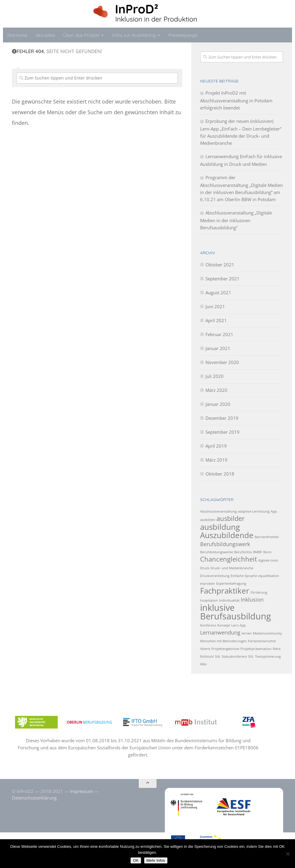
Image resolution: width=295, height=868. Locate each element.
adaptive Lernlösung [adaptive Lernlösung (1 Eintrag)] (254, 511)
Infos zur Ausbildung (134, 35)
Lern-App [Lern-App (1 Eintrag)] (239, 625)
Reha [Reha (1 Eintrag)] (277, 649)
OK (136, 860)
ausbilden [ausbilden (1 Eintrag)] (208, 520)
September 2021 (223, 279)
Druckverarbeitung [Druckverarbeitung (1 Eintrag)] (215, 576)
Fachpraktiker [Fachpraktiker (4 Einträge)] (225, 591)
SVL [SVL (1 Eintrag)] (251, 656)
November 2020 (222, 362)
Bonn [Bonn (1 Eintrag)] (267, 552)
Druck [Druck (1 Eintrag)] (205, 568)
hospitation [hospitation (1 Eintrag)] (209, 600)
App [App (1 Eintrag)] (274, 511)
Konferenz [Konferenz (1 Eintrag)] (208, 625)
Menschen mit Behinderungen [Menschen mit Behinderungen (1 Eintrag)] (223, 641)
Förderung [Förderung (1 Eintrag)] (259, 592)
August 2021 (218, 292)
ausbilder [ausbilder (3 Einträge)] (231, 518)
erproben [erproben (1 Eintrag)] (208, 584)
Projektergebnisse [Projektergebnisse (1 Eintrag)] (225, 649)
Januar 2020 (218, 404)
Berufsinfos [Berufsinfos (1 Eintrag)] (243, 552)
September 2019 (223, 432)
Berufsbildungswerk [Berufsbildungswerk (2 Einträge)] (225, 544)
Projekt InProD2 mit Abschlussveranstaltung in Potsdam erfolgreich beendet (236, 100)
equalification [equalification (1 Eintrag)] (269, 576)
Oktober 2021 (220, 265)
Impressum (82, 791)
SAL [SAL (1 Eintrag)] (218, 656)
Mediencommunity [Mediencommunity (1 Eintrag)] (267, 633)
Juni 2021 (215, 306)
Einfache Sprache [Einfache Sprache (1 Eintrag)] (244, 576)
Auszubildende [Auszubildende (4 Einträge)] (227, 535)
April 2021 (216, 320)
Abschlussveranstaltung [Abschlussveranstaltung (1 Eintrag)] (218, 511)
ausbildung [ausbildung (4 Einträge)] (220, 527)
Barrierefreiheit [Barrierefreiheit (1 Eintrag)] (267, 537)
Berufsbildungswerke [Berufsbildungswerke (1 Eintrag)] (217, 552)
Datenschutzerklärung (34, 798)
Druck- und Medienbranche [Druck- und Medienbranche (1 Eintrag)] (232, 568)
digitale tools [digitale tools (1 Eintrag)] (268, 560)
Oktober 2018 (220, 474)
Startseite (17, 35)
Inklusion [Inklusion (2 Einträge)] (252, 600)
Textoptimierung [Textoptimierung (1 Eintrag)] (268, 656)
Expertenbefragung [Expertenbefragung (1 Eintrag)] (231, 584)
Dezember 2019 (222, 418)
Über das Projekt (81, 35)
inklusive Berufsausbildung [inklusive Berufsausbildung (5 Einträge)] (236, 612)
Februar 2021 (219, 334)
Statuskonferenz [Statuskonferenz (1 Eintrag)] (234, 656)
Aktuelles (45, 35)
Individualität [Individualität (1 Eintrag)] (229, 600)
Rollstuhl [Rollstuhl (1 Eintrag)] (207, 656)
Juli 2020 (215, 376)
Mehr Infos (156, 860)
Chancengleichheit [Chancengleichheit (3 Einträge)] (229, 559)
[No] (288, 854)
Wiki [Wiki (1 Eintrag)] (203, 664)
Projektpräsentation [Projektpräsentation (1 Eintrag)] (256, 649)
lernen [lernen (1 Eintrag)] (247, 633)
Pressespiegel (183, 35)
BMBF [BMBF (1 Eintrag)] (258, 552)
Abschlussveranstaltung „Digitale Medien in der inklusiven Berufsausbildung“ (236, 220)
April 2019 (216, 446)
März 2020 (216, 390)
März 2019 (216, 460)
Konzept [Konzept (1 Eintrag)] (224, 625)
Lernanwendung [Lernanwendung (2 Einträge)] (220, 632)
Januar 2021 (218, 348)
